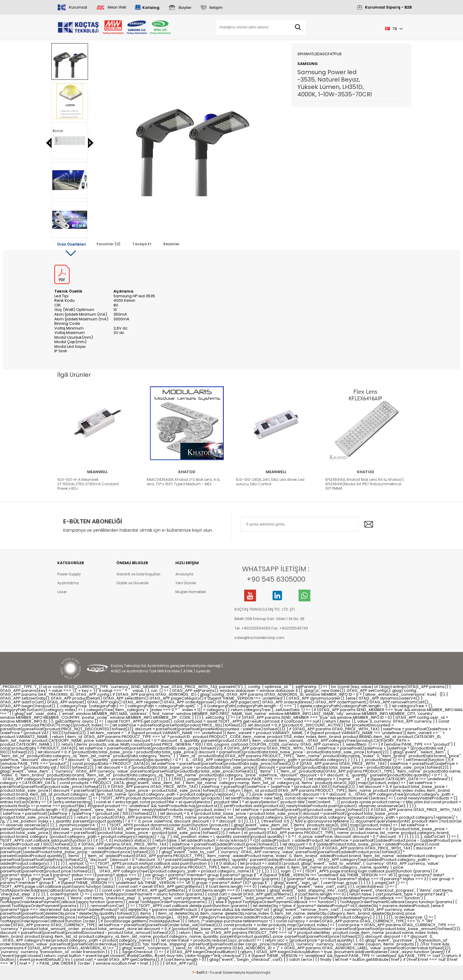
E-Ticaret (214, 972)
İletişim (216, 8)
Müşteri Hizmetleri (191, 592)
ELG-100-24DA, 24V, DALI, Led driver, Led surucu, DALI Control (270, 482)
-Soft (199, 972)
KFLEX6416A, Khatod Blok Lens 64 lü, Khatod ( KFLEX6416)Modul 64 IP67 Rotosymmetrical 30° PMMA (365, 484)
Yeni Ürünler (186, 583)
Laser (62, 592)
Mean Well (117, 7)
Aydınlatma (68, 583)
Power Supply (69, 574)
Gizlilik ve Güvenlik (132, 583)
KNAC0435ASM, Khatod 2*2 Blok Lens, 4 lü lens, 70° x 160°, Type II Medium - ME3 (183, 482)
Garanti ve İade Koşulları (138, 574)
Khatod (187, 472)
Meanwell (97, 472)
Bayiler (185, 8)
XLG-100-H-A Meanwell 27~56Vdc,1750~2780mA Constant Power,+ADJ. (88, 484)
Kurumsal (78, 7)
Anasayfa (184, 574)
